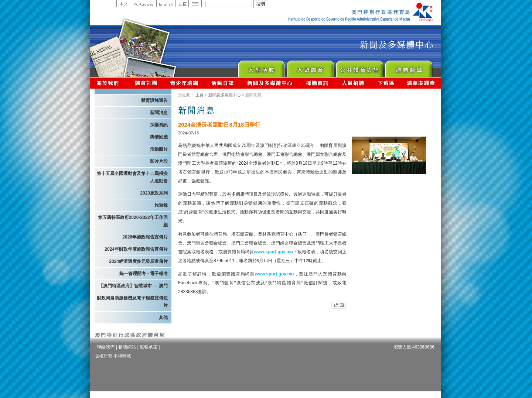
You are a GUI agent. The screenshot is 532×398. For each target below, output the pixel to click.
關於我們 (109, 83)
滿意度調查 (421, 83)
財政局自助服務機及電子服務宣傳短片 (132, 302)
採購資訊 (317, 83)
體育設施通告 (154, 100)
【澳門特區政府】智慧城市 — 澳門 (133, 286)
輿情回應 (159, 137)
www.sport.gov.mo (273, 252)
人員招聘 (353, 83)
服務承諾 (149, 347)
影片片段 (159, 161)
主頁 (182, 3)
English (166, 3)
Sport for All (310, 67)
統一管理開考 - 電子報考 (144, 274)
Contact (195, 3)
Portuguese (144, 3)
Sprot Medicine (408, 67)
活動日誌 (223, 83)
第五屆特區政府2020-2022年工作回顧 (133, 221)
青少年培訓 (184, 83)
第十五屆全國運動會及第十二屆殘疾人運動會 (132, 177)
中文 (124, 3)
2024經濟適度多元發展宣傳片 (138, 261)
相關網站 (127, 347)
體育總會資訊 (146, 83)
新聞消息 (159, 113)
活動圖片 (159, 149)
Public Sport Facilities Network (359, 67)
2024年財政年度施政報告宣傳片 (136, 249)
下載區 (386, 83)
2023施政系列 (154, 193)
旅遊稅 (161, 205)
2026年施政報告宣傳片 (145, 237)
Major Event (261, 67)
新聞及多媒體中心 (270, 83)
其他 (163, 318)
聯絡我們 (106, 347)
